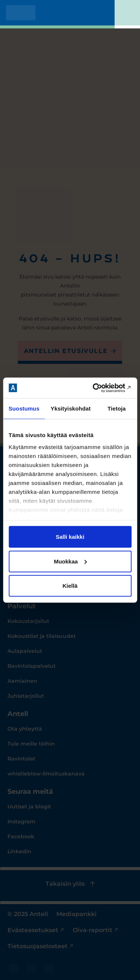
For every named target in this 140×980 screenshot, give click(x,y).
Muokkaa (70, 561)
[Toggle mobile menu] (127, 14)
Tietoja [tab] (117, 408)
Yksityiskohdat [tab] (71, 408)
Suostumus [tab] (24, 408)
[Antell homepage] (21, 13)
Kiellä (70, 586)
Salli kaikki (70, 537)
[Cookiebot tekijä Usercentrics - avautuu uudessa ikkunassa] (100, 388)
